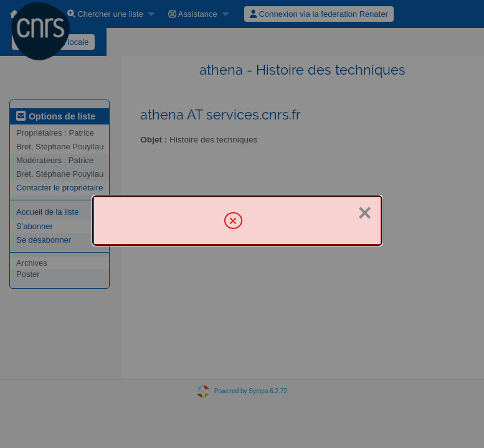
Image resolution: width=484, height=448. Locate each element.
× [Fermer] (365, 213)
